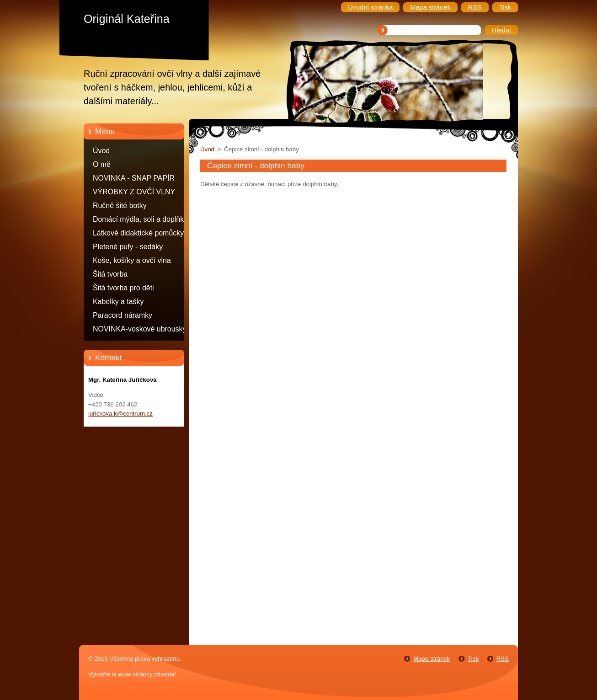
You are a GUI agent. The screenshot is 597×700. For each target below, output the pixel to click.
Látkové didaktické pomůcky (138, 233)
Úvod (101, 151)
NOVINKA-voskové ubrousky (139, 329)
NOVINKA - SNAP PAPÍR (134, 178)
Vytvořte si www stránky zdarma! (132, 674)
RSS (503, 659)
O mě (102, 164)
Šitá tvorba (110, 274)
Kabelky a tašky (118, 302)
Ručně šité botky (120, 206)
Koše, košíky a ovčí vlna (132, 260)
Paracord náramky (123, 315)
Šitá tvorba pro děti (123, 288)
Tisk (473, 659)
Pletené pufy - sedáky (128, 247)
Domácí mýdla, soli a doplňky (140, 219)
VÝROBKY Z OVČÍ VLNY (134, 192)
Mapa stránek (432, 659)
